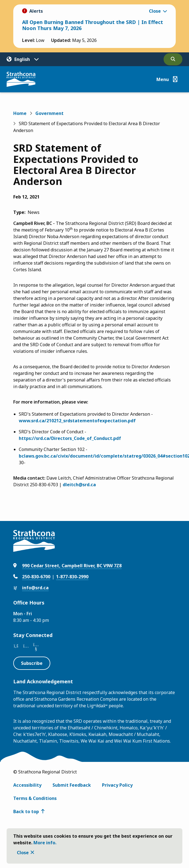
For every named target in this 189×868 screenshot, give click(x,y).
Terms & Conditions (35, 798)
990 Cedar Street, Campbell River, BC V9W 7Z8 (72, 566)
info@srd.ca (35, 588)
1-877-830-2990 (72, 577)
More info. (45, 843)
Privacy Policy (117, 785)
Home (20, 113)
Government (49, 113)
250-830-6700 (36, 577)
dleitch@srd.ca (79, 485)
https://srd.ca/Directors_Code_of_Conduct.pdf (70, 438)
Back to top (26, 811)
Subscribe (32, 663)
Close (23, 853)
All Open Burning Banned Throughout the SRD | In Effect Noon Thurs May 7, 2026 (93, 25)
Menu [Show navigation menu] (163, 79)
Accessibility (27, 785)
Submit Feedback (72, 785)
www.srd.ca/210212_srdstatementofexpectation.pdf (77, 421)
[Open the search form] (173, 59)
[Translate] (23, 59)
